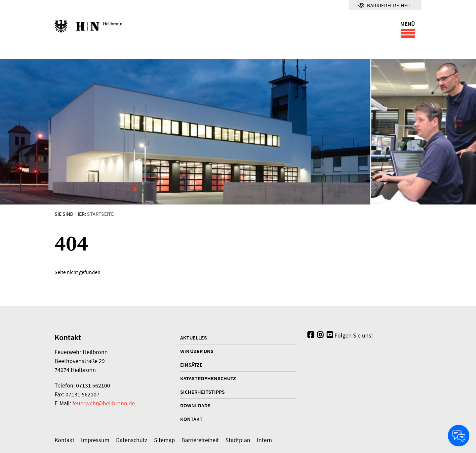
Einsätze (191, 365)
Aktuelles (194, 338)
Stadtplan (238, 440)
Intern (264, 440)
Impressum (95, 440)
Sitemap (164, 440)
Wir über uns (197, 351)
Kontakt (191, 419)
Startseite (100, 214)
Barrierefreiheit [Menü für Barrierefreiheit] (385, 5)
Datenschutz (132, 440)
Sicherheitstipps (202, 392)
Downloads (195, 406)
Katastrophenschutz (208, 379)
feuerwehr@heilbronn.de (104, 404)
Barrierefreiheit (200, 440)
